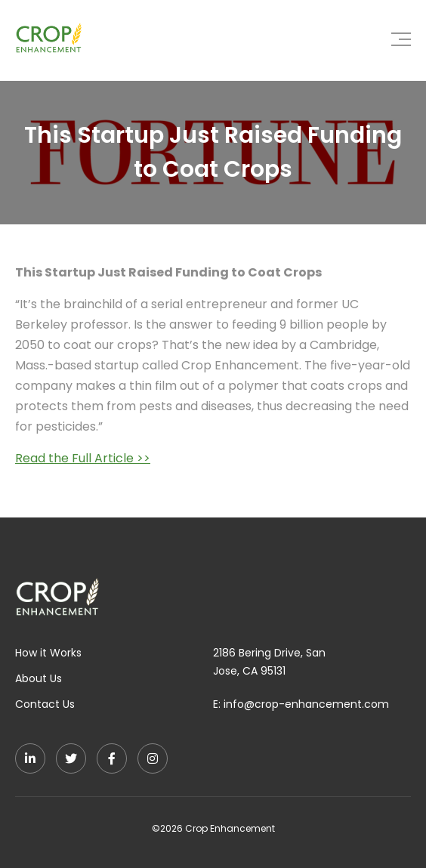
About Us (39, 678)
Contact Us (45, 704)
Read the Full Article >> (83, 458)
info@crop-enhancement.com (306, 704)
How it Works (48, 653)
